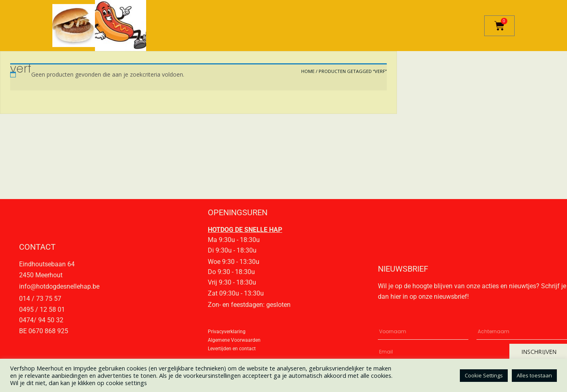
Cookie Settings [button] (484, 375)
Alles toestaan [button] (534, 375)
